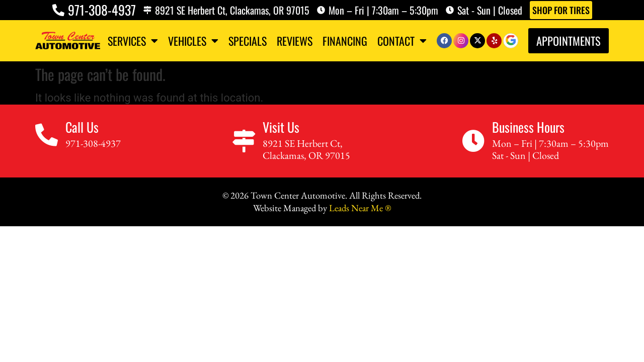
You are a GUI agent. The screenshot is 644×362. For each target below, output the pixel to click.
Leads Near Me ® (360, 210)
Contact (402, 41)
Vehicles (193, 41)
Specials (248, 41)
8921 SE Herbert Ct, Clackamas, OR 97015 (232, 10)
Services (133, 41)
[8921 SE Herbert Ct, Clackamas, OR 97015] (147, 10)
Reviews (295, 41)
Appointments (569, 40)
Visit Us (281, 129)
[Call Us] (47, 138)
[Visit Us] (244, 144)
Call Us (82, 129)
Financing (345, 41)
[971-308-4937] (58, 10)
